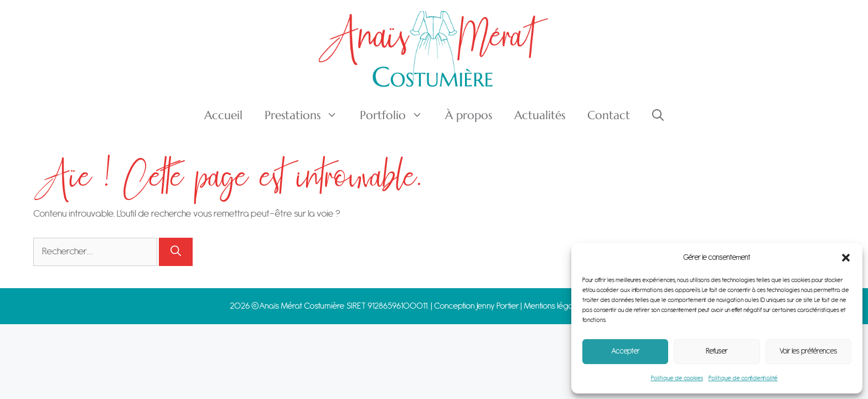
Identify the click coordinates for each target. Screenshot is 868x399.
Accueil (223, 115)
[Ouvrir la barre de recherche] (658, 115)
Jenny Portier (498, 306)
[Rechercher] (176, 252)
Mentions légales (554, 306)
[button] (846, 258)
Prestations (307, 115)
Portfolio (397, 115)
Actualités (540, 115)
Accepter (626, 351)
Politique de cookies (677, 378)
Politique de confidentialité (743, 378)
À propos (469, 115)
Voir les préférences (808, 351)
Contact (609, 115)
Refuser (717, 351)
